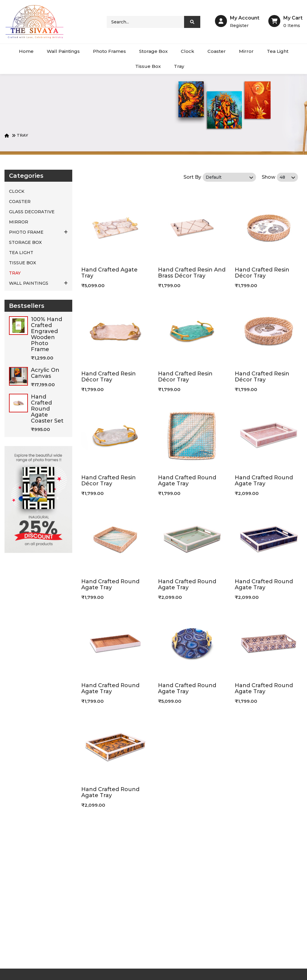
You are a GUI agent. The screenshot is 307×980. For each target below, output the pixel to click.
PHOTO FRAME (38, 232)
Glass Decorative (32, 212)
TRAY (22, 135)
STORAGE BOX (25, 242)
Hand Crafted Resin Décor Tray (262, 273)
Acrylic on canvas (45, 373)
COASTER (20, 202)
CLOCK (17, 191)
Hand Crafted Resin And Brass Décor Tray (192, 273)
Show (268, 177)
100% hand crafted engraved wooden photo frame (46, 334)
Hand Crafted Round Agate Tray (187, 481)
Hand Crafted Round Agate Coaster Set (47, 409)
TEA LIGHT (21, 253)
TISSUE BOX (22, 263)
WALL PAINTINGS (38, 283)
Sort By (192, 177)
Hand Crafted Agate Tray (109, 273)
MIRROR (19, 222)
